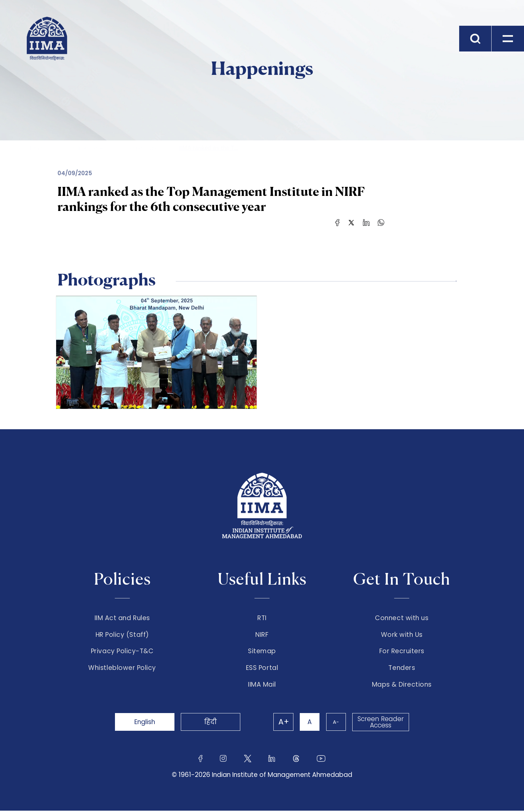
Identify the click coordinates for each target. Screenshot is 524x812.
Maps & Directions (402, 686)
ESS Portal (262, 669)
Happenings (141, 148)
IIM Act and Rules (122, 618)
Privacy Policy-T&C (122, 652)
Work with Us (402, 635)
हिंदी (212, 723)
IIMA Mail (262, 686)
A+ (283, 723)
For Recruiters (402, 652)
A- (336, 723)
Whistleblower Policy (122, 669)
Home (35, 148)
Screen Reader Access (381, 723)
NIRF (262, 635)
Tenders (402, 669)
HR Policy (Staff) (122, 635)
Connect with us (402, 618)
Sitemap (262, 652)
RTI (262, 618)
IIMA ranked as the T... (209, 148)
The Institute (82, 148)
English (145, 723)
